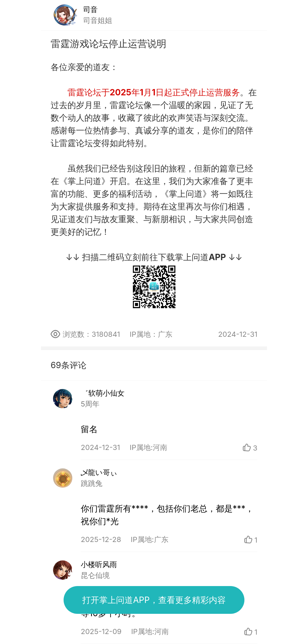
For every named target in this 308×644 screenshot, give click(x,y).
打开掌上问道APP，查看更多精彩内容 (154, 600)
